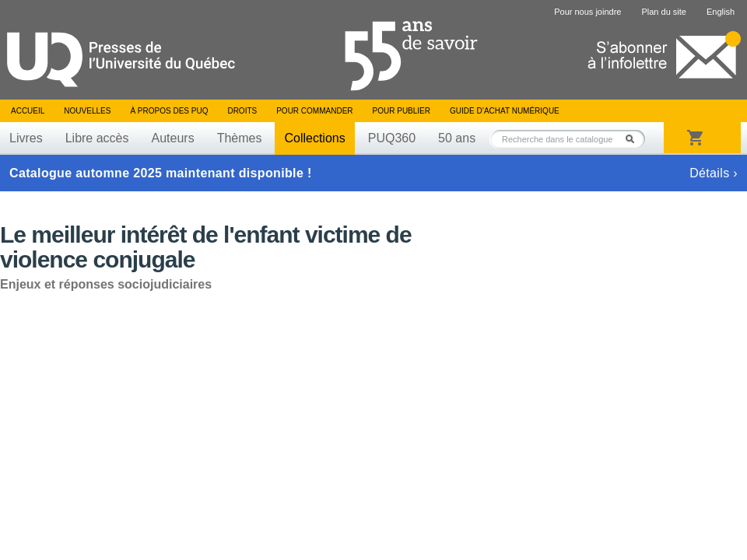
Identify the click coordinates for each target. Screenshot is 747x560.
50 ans (457, 138)
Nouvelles (87, 111)
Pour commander (314, 111)
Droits (242, 111)
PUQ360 (392, 138)
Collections (314, 138)
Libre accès (97, 138)
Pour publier (402, 111)
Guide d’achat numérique (505, 111)
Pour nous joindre (587, 12)
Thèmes (240, 138)
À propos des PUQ (169, 111)
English (721, 12)
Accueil (28, 111)
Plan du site (663, 12)
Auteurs (173, 138)
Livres (26, 138)
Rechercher (634, 139)
